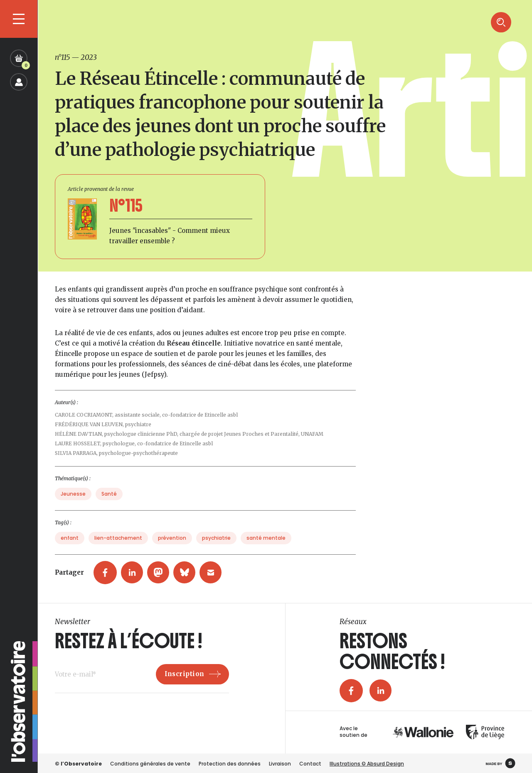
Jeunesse (73, 506)
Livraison (280, 764)
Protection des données (230, 764)
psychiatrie (216, 550)
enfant (70, 550)
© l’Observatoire (78, 764)
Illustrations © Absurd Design (367, 764)
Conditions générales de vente (150, 764)
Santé (109, 506)
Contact (310, 764)
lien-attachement (118, 550)
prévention (172, 550)
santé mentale (266, 550)
